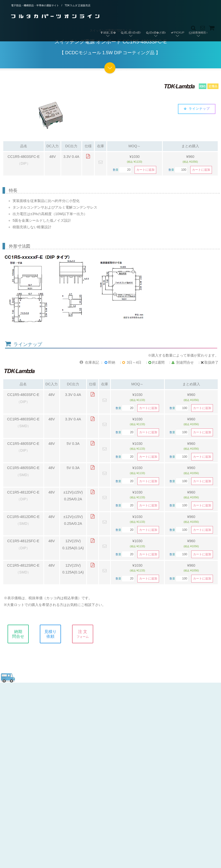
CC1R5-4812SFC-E (23, 541)
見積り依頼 (55, 634)
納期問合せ (23, 634)
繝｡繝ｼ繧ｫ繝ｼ (130, 29)
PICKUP (177, 33)
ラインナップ (197, 109)
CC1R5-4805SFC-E (23, 444)
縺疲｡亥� (108, 33)
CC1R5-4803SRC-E (23, 419)
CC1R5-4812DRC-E (23, 517)
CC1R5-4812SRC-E (23, 565)
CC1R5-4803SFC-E (24, 157)
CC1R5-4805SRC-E (23, 468)
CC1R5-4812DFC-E (23, 492)
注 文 (87, 634)
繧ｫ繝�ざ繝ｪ (155, 29)
